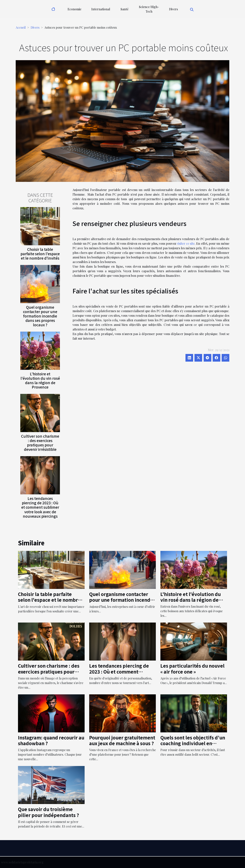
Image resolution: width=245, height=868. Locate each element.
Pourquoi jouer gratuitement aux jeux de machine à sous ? (122, 740)
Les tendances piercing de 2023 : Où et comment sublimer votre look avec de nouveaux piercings (40, 507)
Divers (173, 9)
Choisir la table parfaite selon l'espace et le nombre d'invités (40, 254)
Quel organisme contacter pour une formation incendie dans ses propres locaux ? (40, 316)
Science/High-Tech (149, 9)
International (101, 9)
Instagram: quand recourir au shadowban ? (51, 740)
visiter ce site (186, 243)
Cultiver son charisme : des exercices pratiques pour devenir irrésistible (40, 443)
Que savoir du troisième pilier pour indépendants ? (49, 812)
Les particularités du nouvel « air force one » (192, 668)
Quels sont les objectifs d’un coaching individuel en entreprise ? (193, 743)
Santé (125, 9)
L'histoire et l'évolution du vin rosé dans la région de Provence (40, 380)
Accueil (21, 27)
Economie (74, 9)
